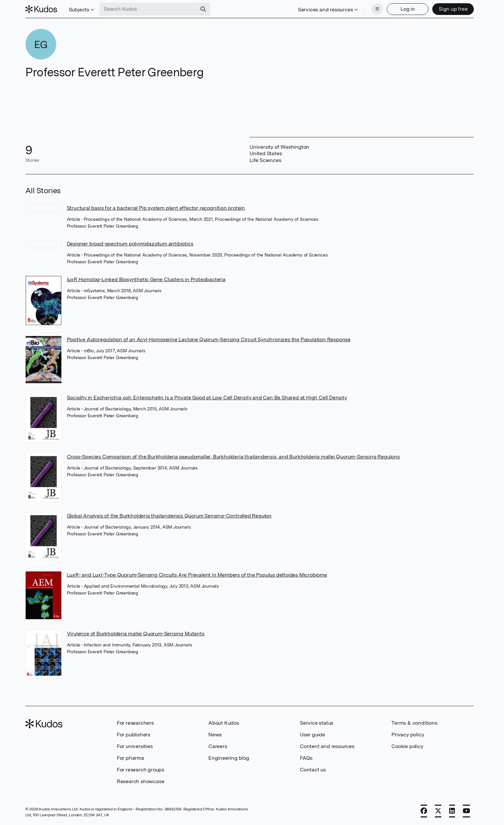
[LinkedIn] (452, 811)
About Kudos (224, 723)
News (215, 735)
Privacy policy (408, 735)
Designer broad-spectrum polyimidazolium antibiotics (130, 244)
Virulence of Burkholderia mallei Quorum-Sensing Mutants (136, 634)
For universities (135, 746)
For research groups (141, 770)
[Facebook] (424, 811)
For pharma (130, 758)
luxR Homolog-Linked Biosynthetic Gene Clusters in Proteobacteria (146, 279)
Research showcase (141, 781)
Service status (317, 723)
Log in (408, 9)
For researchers (135, 723)
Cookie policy (407, 746)
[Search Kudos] (148, 9)
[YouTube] (467, 811)
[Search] (203, 9)
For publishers (134, 735)
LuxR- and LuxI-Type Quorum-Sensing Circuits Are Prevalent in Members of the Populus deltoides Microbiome (197, 575)
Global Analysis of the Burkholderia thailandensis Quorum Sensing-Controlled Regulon (169, 516)
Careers (218, 746)
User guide (313, 735)
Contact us (313, 770)
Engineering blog (229, 758)
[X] (438, 811)
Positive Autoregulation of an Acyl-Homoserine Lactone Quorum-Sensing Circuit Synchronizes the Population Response (209, 339)
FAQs (306, 758)
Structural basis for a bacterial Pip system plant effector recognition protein (156, 208)
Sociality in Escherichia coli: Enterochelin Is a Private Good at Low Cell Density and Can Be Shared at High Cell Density (207, 398)
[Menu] (377, 9)
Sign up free (453, 9)
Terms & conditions (414, 723)
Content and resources (327, 746)
